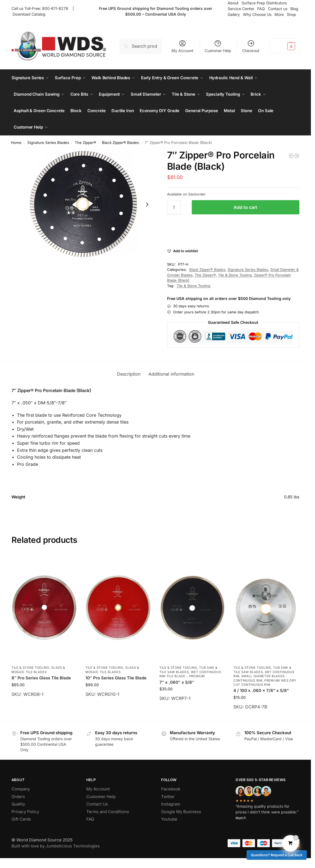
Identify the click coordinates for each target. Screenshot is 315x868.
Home (16, 143)
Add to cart (245, 207)
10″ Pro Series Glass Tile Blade (116, 678)
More (279, 14)
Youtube (169, 819)
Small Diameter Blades (263, 676)
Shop (291, 14)
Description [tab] (129, 374)
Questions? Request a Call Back (277, 855)
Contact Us (97, 804)
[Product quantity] (174, 207)
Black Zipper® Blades (120, 143)
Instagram (171, 804)
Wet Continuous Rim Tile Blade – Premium (190, 674)
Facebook (171, 789)
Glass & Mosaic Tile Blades (38, 670)
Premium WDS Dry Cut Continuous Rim (265, 683)
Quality (18, 804)
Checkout (251, 46)
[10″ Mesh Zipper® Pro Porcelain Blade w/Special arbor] (297, 156)
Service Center (241, 9)
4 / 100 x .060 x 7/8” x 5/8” (261, 690)
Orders (18, 797)
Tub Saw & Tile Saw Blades (188, 670)
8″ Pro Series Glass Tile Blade (41, 678)
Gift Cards (21, 819)
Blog (294, 9)
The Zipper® (85, 143)
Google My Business (181, 812)
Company (21, 789)
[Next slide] (147, 205)
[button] (285, 46)
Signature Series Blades (48, 143)
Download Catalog (29, 14)
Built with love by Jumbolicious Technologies (56, 846)
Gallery (234, 14)
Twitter (168, 797)
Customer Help (218, 46)
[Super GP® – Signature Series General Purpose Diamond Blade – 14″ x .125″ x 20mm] (291, 156)
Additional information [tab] (171, 374)
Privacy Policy (25, 812)
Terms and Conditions (108, 812)
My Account (182, 46)
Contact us (278, 9)
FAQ (261, 9)
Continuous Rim (248, 680)
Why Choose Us (257, 14)
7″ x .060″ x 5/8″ (177, 682)
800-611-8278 (56, 8)
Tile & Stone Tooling (235, 275)
